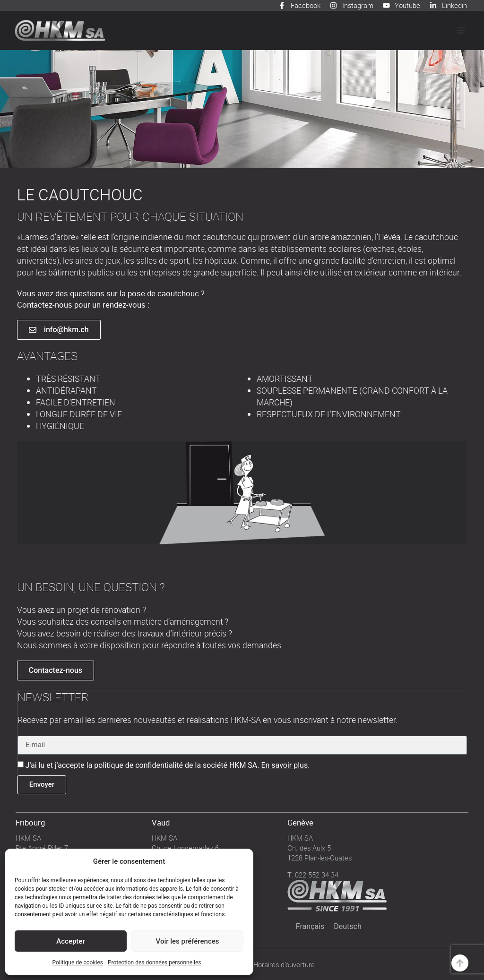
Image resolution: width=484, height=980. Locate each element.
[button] (461, 30)
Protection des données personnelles (155, 963)
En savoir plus (284, 764)
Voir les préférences (188, 941)
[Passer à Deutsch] (347, 926)
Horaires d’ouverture (284, 964)
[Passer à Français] (310, 926)
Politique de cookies (78, 963)
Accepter (70, 941)
